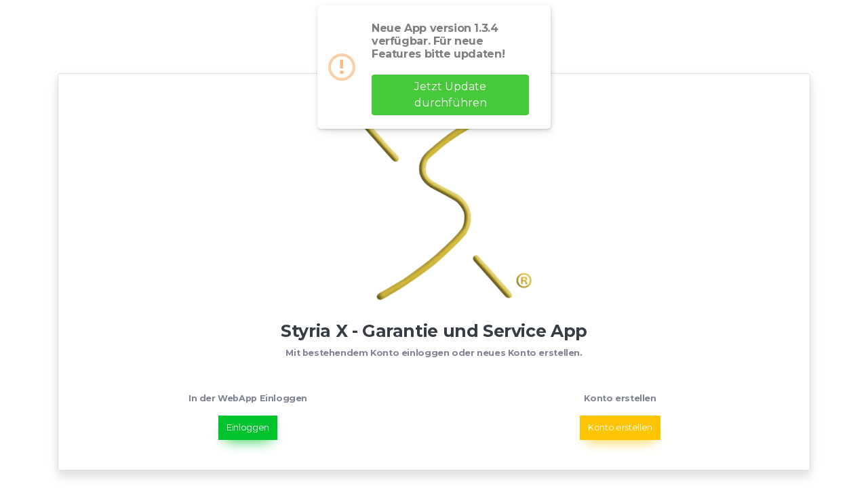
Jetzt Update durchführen (451, 95)
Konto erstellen (620, 427)
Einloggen (248, 427)
